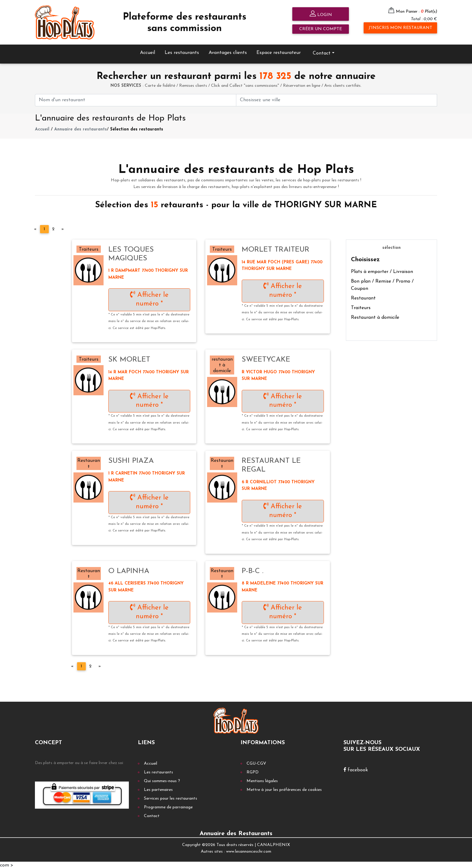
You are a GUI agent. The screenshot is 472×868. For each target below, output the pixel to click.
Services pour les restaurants (171, 798)
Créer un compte (321, 29)
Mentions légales (262, 780)
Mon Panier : (416, 12)
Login (321, 14)
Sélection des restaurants (137, 128)
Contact (322, 52)
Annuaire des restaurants (81, 128)
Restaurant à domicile (375, 317)
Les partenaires (158, 789)
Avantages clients (228, 52)
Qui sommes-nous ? (162, 780)
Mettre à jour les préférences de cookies (284, 789)
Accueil (147, 52)
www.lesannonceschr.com (249, 851)
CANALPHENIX (273, 844)
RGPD (253, 771)
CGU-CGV (256, 763)
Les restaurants (182, 52)
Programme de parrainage (168, 806)
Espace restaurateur (279, 52)
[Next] (63, 228)
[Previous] (35, 228)
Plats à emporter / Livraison (382, 271)
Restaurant (363, 298)
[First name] (136, 99)
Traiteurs (361, 307)
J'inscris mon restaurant (400, 28)
